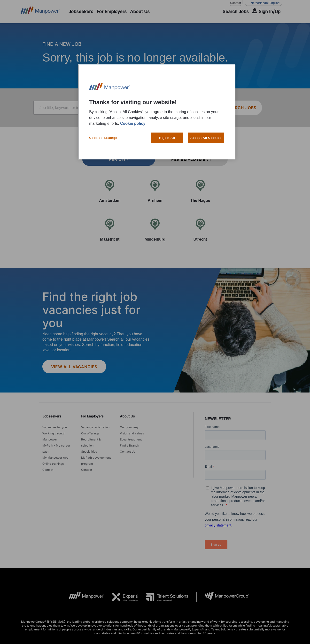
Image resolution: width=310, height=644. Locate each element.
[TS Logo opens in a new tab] (163, 597)
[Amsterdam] (110, 191)
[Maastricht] (110, 230)
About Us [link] (127, 416)
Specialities (89, 452)
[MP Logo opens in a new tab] (83, 597)
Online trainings (53, 464)
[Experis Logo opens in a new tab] (121, 597)
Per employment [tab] (191, 159)
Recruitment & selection (91, 442)
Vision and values (132, 433)
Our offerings (90, 433)
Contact (48, 470)
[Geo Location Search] (210, 108)
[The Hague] (200, 191)
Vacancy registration (95, 427)
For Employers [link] (92, 416)
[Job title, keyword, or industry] (92, 108)
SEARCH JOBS (241, 108)
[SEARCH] (233, 12)
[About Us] (140, 12)
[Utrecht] (200, 230)
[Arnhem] (155, 191)
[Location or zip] (186, 108)
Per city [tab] (119, 159)
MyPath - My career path (56, 448)
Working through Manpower (54, 436)
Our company (129, 427)
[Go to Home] (40, 12)
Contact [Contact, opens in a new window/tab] (236, 3)
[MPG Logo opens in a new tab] (223, 597)
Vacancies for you (55, 427)
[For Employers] (112, 12)
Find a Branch (129, 445)
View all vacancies (74, 367)
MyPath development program (96, 461)
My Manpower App (55, 458)
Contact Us (128, 452)
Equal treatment (131, 439)
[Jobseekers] (81, 12)
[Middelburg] (155, 230)
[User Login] (266, 12)
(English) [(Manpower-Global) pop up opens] (263, 3)
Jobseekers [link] (52, 416)
